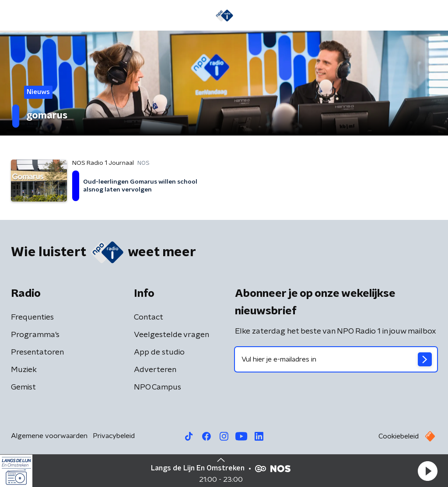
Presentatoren (37, 352)
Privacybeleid (114, 436)
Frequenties (32, 317)
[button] (427, 471)
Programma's (35, 335)
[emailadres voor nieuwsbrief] (336, 359)
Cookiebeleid (399, 436)
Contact (149, 317)
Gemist (23, 387)
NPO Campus (157, 387)
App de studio (159, 352)
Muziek (24, 370)
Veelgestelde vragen (171, 335)
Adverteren (155, 370)
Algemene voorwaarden (49, 436)
